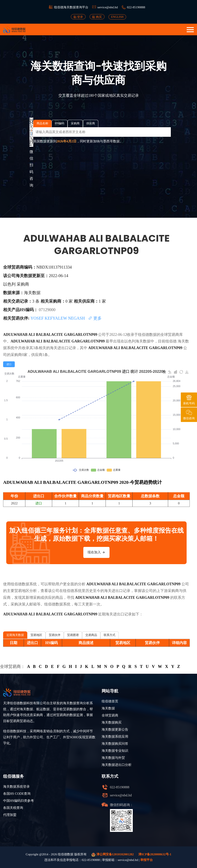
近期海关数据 (15, 635)
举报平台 (147, 860)
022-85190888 (136, 7)
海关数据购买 (112, 722)
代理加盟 (10, 815)
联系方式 (110, 635)
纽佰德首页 (110, 701)
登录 (78, 17)
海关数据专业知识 (115, 751)
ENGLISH (117, 17)
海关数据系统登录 (16, 787)
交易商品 (91, 635)
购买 (97, 17)
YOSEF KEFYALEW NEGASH (58, 318)
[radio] (9, 364)
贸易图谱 (73, 635)
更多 (95, 318)
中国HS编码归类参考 (18, 801)
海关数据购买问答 (115, 744)
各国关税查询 (13, 808)
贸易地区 (36, 635)
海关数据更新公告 (115, 729)
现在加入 (96, 552)
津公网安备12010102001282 (113, 855)
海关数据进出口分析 (117, 765)
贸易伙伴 (55, 635)
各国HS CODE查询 (17, 794)
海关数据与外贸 (113, 758)
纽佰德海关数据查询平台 (71, 7)
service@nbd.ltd (108, 7)
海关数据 (108, 708)
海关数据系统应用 (115, 737)
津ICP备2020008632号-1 (155, 854)
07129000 (47, 310)
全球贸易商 (110, 715)
